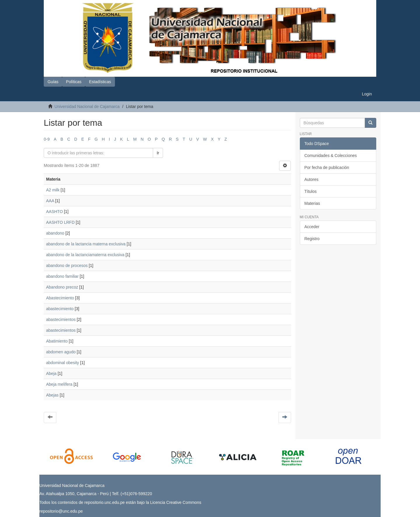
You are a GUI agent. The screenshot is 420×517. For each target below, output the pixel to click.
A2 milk (53, 190)
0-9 (47, 139)
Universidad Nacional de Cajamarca (87, 106)
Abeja (51, 373)
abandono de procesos (67, 266)
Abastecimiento (60, 298)
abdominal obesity (63, 363)
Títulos (311, 191)
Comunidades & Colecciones (331, 156)
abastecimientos (61, 319)
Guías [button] (53, 82)
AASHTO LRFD (60, 222)
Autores (311, 179)
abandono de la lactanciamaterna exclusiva (85, 255)
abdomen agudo (61, 352)
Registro (312, 239)
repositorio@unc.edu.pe (61, 511)
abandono (55, 233)
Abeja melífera (59, 384)
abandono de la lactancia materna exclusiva (86, 244)
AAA (50, 201)
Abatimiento (57, 341)
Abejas (52, 395)
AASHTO (54, 212)
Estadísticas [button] (100, 82)
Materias (312, 203)
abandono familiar (62, 276)
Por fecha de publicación (327, 167)
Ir (158, 153)
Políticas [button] (74, 82)
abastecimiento (60, 309)
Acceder (312, 227)
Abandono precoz (62, 287)
